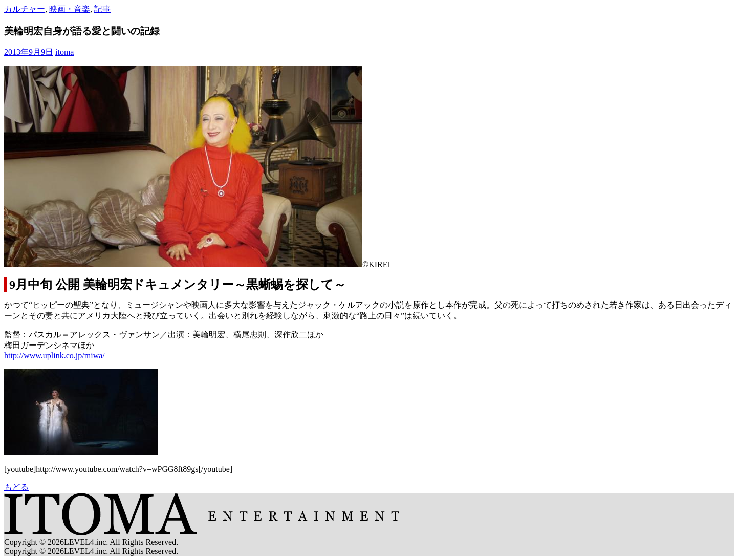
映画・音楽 (70, 9)
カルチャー (25, 9)
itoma (64, 52)
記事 (102, 9)
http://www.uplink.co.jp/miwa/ (55, 356)
